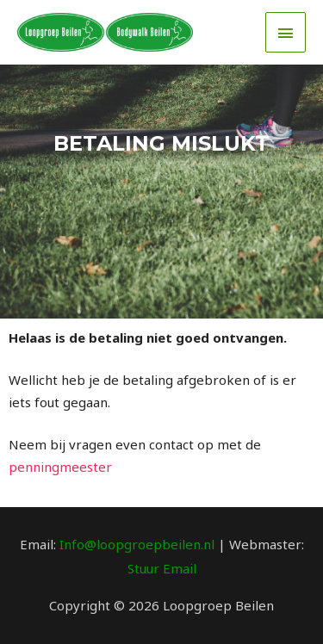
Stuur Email (162, 568)
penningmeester (60, 467)
